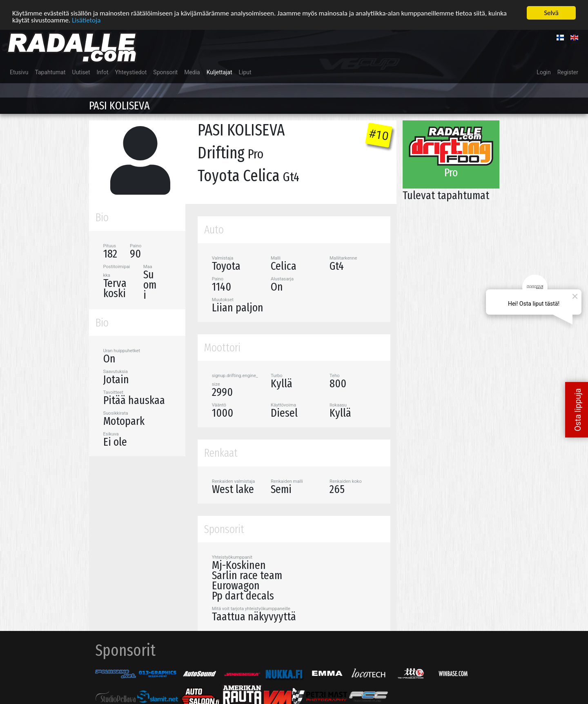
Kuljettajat (219, 71)
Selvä (551, 12)
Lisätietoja (86, 19)
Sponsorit (165, 71)
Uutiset (81, 71)
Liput (245, 71)
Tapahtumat (50, 71)
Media (192, 71)
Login (544, 71)
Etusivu (19, 71)
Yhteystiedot (131, 71)
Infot (103, 71)
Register (568, 71)
